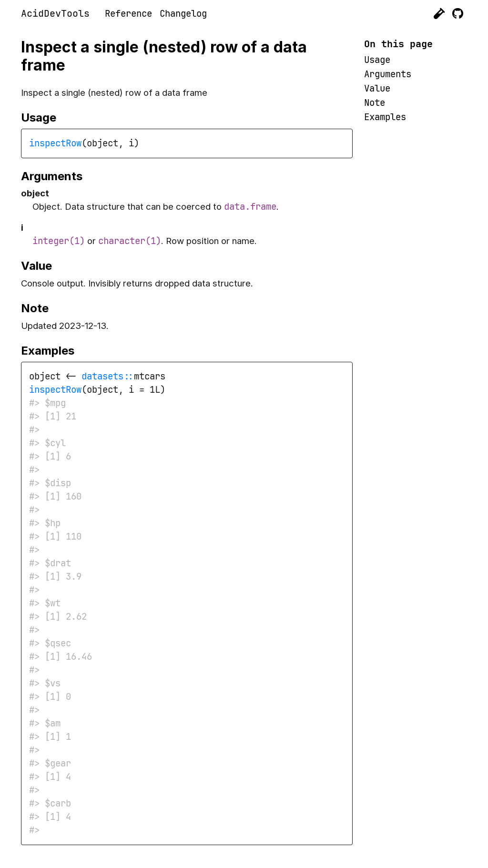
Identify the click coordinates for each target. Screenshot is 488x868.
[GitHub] (458, 14)
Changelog (183, 14)
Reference (128, 14)
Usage (377, 60)
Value (377, 88)
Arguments (388, 74)
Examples (385, 117)
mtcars (150, 376)
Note (375, 103)
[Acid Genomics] (439, 14)
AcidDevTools (55, 13)
